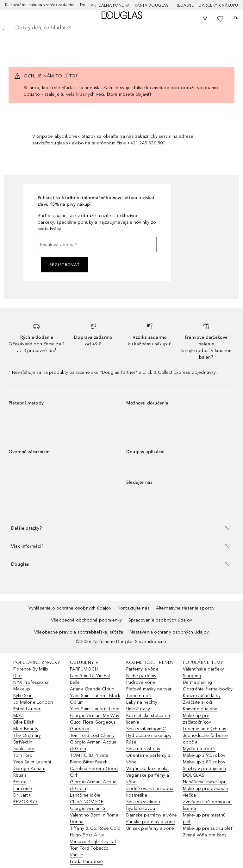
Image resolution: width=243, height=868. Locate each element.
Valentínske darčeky (204, 669)
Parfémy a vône (142, 669)
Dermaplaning (197, 682)
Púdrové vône (141, 682)
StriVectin (23, 742)
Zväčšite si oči (198, 702)
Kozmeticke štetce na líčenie (148, 719)
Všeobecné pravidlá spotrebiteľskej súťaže (79, 632)
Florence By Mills (31, 669)
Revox (20, 782)
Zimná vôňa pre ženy (205, 835)
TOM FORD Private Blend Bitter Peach (89, 759)
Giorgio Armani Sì (88, 808)
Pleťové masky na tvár (149, 689)
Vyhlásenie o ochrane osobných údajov (70, 608)
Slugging (192, 676)
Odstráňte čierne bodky (208, 689)
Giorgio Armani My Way (95, 716)
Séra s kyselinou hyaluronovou (143, 805)
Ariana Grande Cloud (92, 689)
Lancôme (23, 789)
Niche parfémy (141, 676)
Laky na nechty (142, 702)
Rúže (131, 742)
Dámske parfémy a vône (152, 815)
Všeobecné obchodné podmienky (87, 620)
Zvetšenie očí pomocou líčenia (207, 805)
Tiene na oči (139, 696)
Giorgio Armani (29, 769)
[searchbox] (121, 28)
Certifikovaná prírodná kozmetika (150, 792)
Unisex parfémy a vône (150, 828)
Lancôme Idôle (85, 795)
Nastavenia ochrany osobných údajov (169, 632)
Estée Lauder (27, 709)
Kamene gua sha (200, 709)
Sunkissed (24, 749)
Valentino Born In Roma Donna (94, 818)
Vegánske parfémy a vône (148, 779)
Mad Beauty (26, 729)
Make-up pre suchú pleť (208, 828)
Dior (18, 676)
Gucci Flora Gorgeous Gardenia (93, 725)
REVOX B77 (25, 802)
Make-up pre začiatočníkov (197, 719)
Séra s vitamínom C (146, 729)
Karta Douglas (152, 5)
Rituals (20, 775)
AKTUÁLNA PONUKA (110, 5)
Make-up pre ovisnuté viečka (206, 792)
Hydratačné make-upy (149, 735)
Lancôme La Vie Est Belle (90, 679)
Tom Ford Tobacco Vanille (89, 852)
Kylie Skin (23, 696)
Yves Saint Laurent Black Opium (95, 699)
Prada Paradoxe (87, 862)
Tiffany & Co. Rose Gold (95, 828)
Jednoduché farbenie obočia (206, 739)
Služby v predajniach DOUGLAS (205, 772)
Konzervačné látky (202, 696)
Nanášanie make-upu (205, 782)
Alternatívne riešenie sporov (185, 608)
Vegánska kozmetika (148, 769)
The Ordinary (27, 735)
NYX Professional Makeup (31, 686)
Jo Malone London (33, 702)
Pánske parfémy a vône (151, 822)
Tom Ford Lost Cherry (92, 735)
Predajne (184, 5)
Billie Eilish (24, 722)
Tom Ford (23, 755)
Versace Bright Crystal (93, 842)
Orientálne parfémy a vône (148, 759)
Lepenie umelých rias (205, 729)
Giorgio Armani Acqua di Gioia (93, 745)
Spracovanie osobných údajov (160, 620)
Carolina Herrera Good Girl (94, 772)
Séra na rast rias (143, 749)
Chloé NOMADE (87, 802)
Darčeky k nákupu (218, 5)
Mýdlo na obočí (199, 749)
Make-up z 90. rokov (204, 755)
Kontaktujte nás (134, 608)
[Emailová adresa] (97, 245)
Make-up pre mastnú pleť (204, 818)
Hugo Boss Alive (87, 835)
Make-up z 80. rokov (204, 762)
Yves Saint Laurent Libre (95, 709)
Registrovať (65, 265)
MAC (19, 716)
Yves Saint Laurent (32, 762)
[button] (121, 528)
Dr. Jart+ (22, 795)
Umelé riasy (138, 709)
